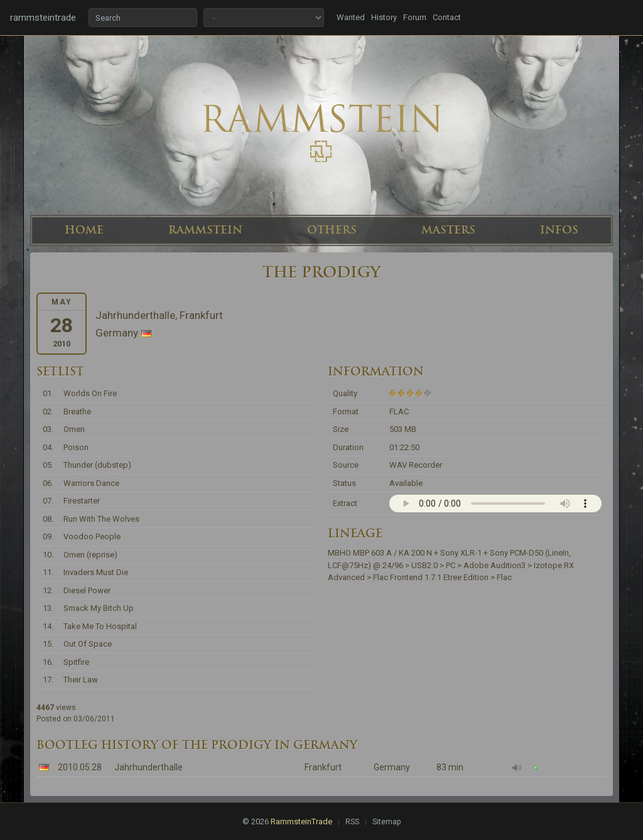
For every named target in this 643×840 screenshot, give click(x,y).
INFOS (559, 230)
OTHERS (332, 230)
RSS (352, 822)
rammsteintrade (43, 18)
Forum (415, 17)
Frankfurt (323, 767)
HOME (84, 230)
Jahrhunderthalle (149, 767)
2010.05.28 (80, 767)
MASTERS (448, 230)
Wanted (351, 17)
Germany (392, 767)
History (384, 17)
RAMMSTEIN (205, 230)
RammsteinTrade (301, 821)
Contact (447, 17)
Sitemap (386, 822)
